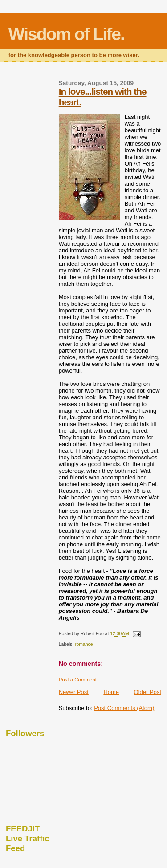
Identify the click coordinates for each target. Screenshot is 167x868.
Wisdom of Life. (66, 34)
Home (111, 692)
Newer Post (74, 692)
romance (84, 644)
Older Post (148, 692)
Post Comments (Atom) (124, 708)
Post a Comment (78, 680)
